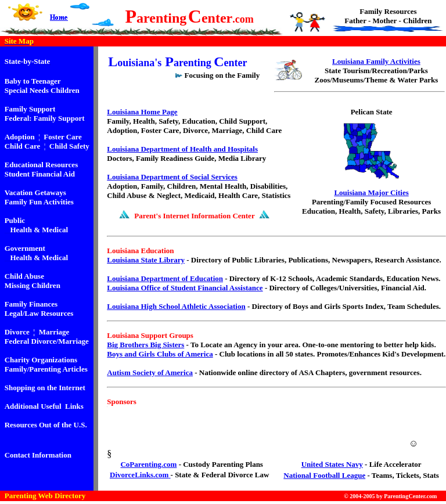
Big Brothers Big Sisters (145, 345)
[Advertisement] (271, 429)
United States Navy (332, 464)
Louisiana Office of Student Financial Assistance (185, 288)
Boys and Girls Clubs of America (160, 354)
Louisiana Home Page (142, 112)
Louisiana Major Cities (371, 192)
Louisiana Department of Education (165, 278)
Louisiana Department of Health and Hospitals (182, 149)
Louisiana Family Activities (376, 61)
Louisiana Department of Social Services (172, 177)
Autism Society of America (150, 372)
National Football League (324, 475)
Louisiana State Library (146, 260)
